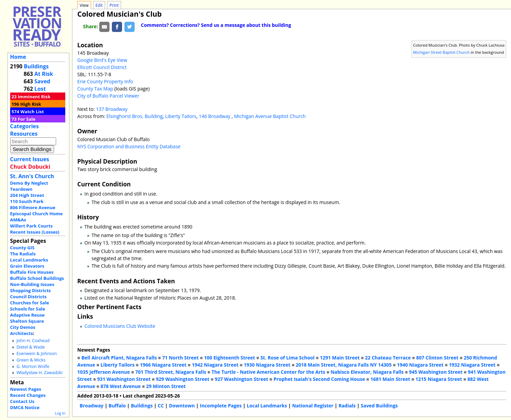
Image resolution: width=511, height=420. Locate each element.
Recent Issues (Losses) (35, 232)
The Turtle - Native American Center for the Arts (268, 372)
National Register (313, 406)
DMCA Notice (25, 407)
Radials (347, 406)
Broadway (91, 406)
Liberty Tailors (181, 116)
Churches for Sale (30, 303)
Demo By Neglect (29, 183)
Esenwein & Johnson (37, 354)
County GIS (22, 248)
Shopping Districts (31, 290)
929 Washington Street (183, 379)
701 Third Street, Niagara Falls (171, 372)
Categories (24, 126)
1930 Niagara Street (267, 365)
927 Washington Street (242, 379)
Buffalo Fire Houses (32, 272)
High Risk (31, 104)
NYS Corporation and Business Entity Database (129, 146)
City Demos (23, 327)
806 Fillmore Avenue (33, 207)
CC (161, 406)
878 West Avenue (120, 386)
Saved (42, 81)
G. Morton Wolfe (33, 366)
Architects (22, 333)
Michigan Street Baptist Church (441, 52)
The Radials (23, 254)
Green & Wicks (31, 360)
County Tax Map (95, 89)
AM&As (18, 220)
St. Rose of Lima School (287, 358)
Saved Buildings (379, 406)
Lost (40, 89)
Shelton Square (27, 321)
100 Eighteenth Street (229, 358)
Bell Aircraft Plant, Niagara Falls (119, 358)
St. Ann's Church (32, 176)
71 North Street (181, 358)
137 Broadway (112, 109)
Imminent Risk (34, 97)
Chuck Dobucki (30, 167)
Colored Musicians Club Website (120, 326)
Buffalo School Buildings (37, 278)
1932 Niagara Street (472, 365)
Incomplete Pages (221, 406)
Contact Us (22, 401)
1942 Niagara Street (215, 365)
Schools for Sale (28, 309)
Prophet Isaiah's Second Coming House (319, 379)
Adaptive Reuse (28, 315)
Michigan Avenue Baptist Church (270, 116)
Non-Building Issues (32, 284)
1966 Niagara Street (163, 365)
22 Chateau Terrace (388, 358)
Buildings (36, 66)
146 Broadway (215, 116)
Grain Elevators (27, 266)
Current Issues (30, 159)
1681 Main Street (390, 379)
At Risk (44, 74)
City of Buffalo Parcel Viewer (108, 96)
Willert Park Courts (31, 226)
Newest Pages (26, 389)
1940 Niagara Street (420, 365)
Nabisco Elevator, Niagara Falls (367, 372)
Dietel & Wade (30, 347)
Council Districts (28, 297)
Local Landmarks (29, 260)
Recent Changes (28, 395)
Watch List (32, 112)
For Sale (27, 119)
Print (114, 5)
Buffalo (117, 406)
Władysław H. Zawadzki (39, 373)
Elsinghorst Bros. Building (135, 116)
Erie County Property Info (105, 81)
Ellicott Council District (102, 67)
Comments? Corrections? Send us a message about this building (216, 25)
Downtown (182, 406)
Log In (60, 413)
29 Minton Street (166, 386)
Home (18, 57)
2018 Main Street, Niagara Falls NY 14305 (344, 365)
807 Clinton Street (437, 358)
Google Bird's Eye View (102, 60)
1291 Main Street (340, 358)
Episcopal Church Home (37, 214)
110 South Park (27, 201)
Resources (24, 134)
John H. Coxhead (33, 341)
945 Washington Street (436, 372)
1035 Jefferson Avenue (104, 372)
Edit (99, 5)
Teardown (21, 189)
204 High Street (27, 195)
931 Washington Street (124, 379)
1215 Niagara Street (439, 379)
